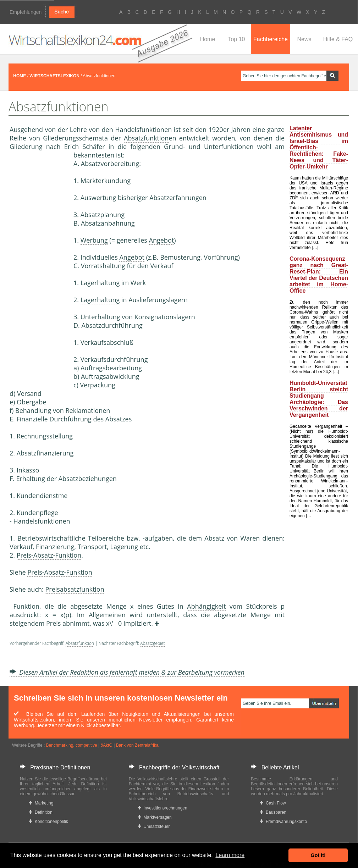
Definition (41, 812)
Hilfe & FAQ (338, 39)
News (304, 39)
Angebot (162, 240)
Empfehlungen (26, 12)
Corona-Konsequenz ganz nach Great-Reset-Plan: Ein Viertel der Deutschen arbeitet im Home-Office (319, 275)
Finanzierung (55, 547)
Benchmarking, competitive (72, 745)
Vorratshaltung (103, 266)
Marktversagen (155, 817)
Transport (92, 547)
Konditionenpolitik (48, 822)
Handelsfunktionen (143, 129)
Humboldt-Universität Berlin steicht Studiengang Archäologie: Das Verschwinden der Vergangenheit (319, 399)
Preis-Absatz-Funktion (49, 555)
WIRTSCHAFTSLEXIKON (54, 76)
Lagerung (124, 547)
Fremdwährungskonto (283, 822)
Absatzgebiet (152, 643)
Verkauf (21, 547)
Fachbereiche (271, 39)
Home (208, 39)
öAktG (106, 745)
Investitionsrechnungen (163, 808)
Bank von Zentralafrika (137, 745)
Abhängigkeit (206, 606)
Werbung (94, 240)
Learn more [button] (230, 855)
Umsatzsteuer (154, 826)
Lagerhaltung (100, 283)
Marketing (41, 803)
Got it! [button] (318, 855)
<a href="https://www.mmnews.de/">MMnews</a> (38, 269)
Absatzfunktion (146, 138)
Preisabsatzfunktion (75, 589)
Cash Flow (273, 803)
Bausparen (273, 812)
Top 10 (236, 39)
